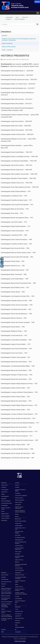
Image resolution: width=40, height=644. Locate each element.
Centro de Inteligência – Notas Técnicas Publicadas (7, 616)
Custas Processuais (19, 546)
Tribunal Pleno (4, 492)
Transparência (18, 572)
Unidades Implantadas (20, 627)
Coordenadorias (5, 505)
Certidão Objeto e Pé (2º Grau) (20, 529)
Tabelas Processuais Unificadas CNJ (19, 508)
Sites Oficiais (18, 535)
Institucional (4, 483)
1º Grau (17, 609)
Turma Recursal (18, 614)
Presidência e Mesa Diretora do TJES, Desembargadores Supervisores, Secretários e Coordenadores (19, 39)
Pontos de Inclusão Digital (20, 521)
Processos (17, 485)
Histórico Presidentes (7, 43)
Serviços (17, 516)
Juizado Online (18, 523)
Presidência (4, 487)
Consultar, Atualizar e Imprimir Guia (19, 549)
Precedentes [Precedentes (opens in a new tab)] (18, 493)
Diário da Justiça (5, 575)
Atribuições (4, 36)
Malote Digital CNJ (19, 540)
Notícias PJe (18, 620)
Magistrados (4, 499)
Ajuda (16, 625)
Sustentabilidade (18, 599)
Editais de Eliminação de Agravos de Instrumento (6, 593)
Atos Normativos (5, 579)
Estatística (3, 629)
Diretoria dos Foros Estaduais (19, 532)
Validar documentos (19, 498)
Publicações (4, 572)
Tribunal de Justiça (19, 611)
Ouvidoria (17, 596)
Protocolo (17, 487)
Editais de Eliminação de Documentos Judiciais (6, 589)
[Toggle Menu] (38, 13)
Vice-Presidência (5, 490)
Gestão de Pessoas (19, 587)
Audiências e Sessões (19, 575)
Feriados (17, 514)
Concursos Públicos (5, 518)
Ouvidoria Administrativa (6, 503)
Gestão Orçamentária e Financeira (20, 590)
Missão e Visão (4, 485)
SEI (16, 629)
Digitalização (18, 607)
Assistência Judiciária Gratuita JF (19, 557)
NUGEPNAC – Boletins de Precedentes (7, 619)
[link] (37, 2)
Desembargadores (5, 496)
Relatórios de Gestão (6, 596)
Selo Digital (17, 554)
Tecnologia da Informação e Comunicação (21, 578)
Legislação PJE (18, 616)
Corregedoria (18, 632)
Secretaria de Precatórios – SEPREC (21, 490)
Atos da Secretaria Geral (6, 582)
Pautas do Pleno (18, 502)
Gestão (17, 584)
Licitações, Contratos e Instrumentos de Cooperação (21, 593)
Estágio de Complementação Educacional (21, 565)
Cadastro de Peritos (19, 560)
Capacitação (17, 623)
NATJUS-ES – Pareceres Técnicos (6, 612)
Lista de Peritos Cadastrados (21, 495)
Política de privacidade (20, 641)
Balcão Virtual (18, 519)
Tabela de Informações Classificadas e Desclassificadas (6, 605)
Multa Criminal (18, 552)
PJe (16, 605)
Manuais (3, 609)
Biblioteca (17, 562)
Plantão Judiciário (5, 514)
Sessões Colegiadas (5, 516)
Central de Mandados (19, 570)
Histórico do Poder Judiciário (9, 47)
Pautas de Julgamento (20, 500)
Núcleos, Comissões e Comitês (6, 508)
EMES (2, 632)
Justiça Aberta (18, 505)
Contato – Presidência (7, 50)
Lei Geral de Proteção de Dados (20, 602)
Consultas (17, 483)
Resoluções (4, 584)
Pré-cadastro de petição (20, 537)
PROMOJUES (4, 520)
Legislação (3, 577)
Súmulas (3, 586)
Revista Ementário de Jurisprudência (6, 599)
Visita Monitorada (19, 568)
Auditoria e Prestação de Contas (20, 582)
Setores (3, 511)
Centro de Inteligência (6, 501)
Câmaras (3, 494)
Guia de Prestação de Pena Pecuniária (21, 543)
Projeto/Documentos (19, 618)
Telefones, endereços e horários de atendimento (20, 511)
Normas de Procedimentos (7, 602)
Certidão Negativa (19, 526)
